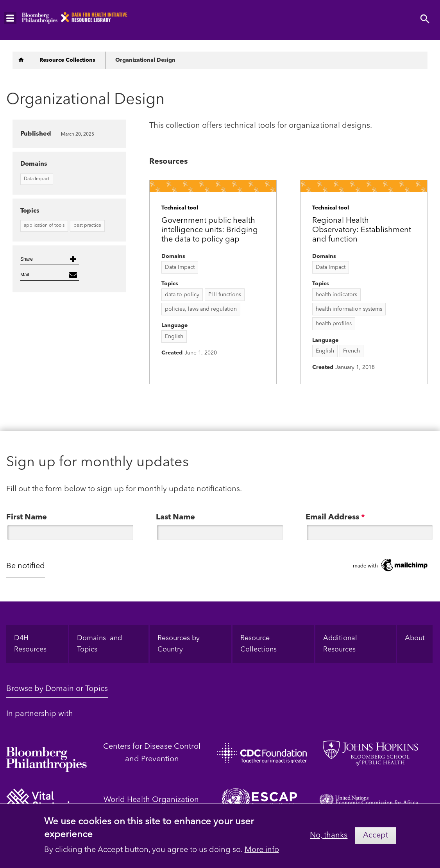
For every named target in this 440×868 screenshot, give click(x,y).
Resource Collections (258, 644)
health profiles (334, 324)
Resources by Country (179, 644)
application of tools (44, 226)
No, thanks (329, 838)
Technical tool (180, 208)
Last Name (175, 517)
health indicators (336, 295)
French (351, 351)
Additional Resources (341, 644)
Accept (376, 838)
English (174, 336)
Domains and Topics (99, 644)
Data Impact (180, 267)
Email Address (335, 517)
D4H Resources (30, 644)
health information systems (349, 309)
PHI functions (225, 295)
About (415, 638)
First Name (27, 517)
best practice (87, 226)
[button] (50, 259)
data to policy (182, 295)
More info (262, 852)
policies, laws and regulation (201, 309)
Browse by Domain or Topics (57, 689)
